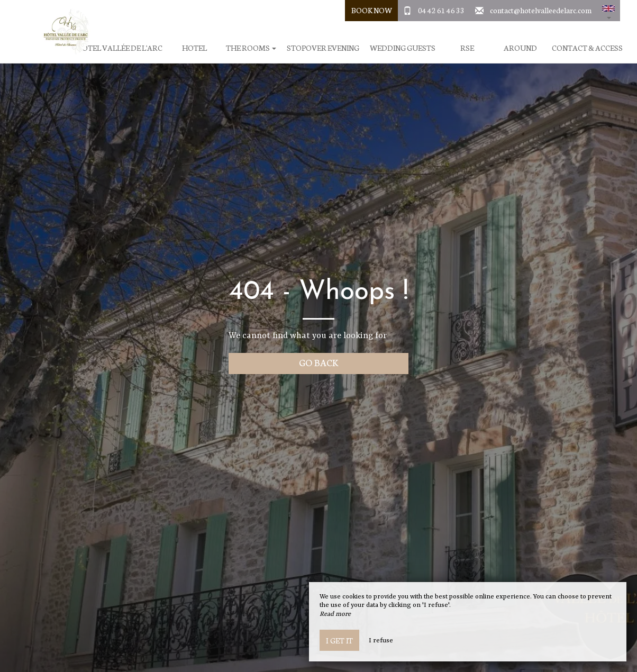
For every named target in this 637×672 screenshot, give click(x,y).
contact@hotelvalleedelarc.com (541, 10)
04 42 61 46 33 (441, 10)
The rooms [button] (251, 48)
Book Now (372, 10)
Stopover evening (323, 48)
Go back (319, 362)
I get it (339, 640)
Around (520, 48)
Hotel (194, 48)
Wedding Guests (403, 48)
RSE (467, 48)
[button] (608, 11)
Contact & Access (587, 48)
